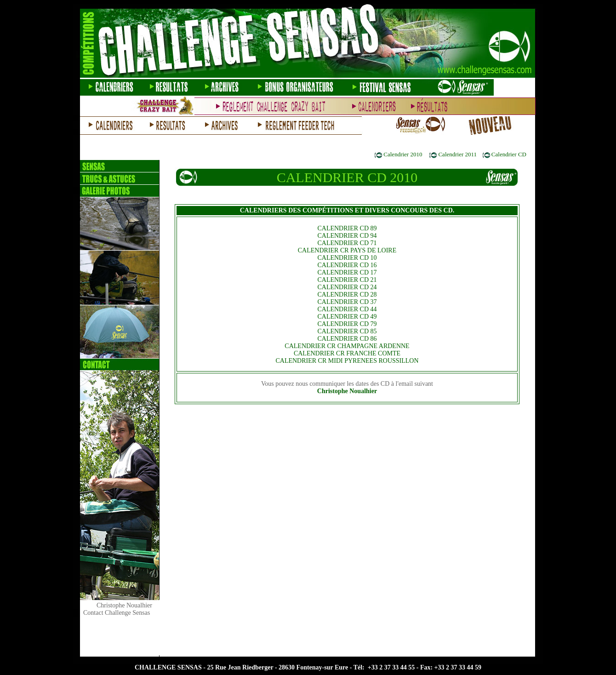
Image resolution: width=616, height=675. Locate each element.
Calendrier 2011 (457, 154)
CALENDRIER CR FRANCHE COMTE (347, 353)
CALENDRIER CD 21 (347, 280)
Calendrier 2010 (403, 154)
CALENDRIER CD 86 (347, 339)
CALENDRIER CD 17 (347, 272)
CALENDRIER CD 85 (347, 331)
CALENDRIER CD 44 (347, 309)
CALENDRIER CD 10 (347, 258)
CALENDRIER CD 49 (347, 317)
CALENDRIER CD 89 (347, 228)
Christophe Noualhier (347, 391)
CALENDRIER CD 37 (347, 302)
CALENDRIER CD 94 (347, 236)
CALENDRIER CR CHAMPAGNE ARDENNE (347, 346)
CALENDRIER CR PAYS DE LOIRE (347, 250)
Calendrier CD (509, 154)
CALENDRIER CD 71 (347, 243)
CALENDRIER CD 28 (347, 295)
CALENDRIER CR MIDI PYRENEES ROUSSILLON (347, 361)
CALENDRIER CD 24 (347, 287)
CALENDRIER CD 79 (347, 324)
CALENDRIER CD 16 (347, 265)
